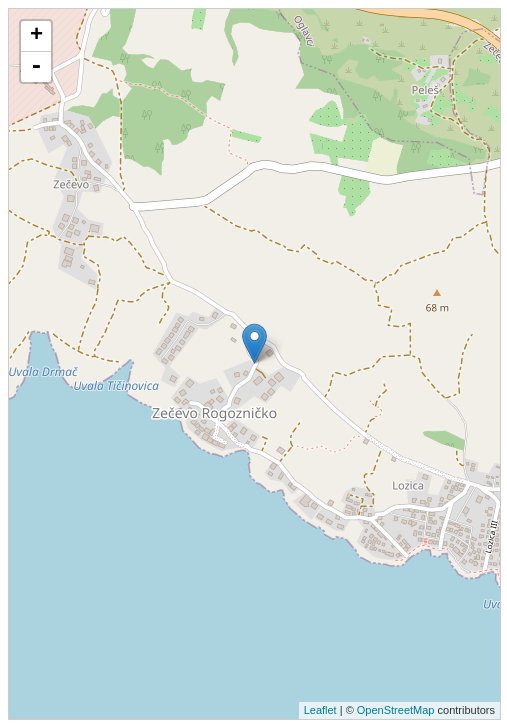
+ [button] (36, 36)
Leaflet (320, 710)
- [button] (36, 67)
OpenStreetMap (396, 710)
